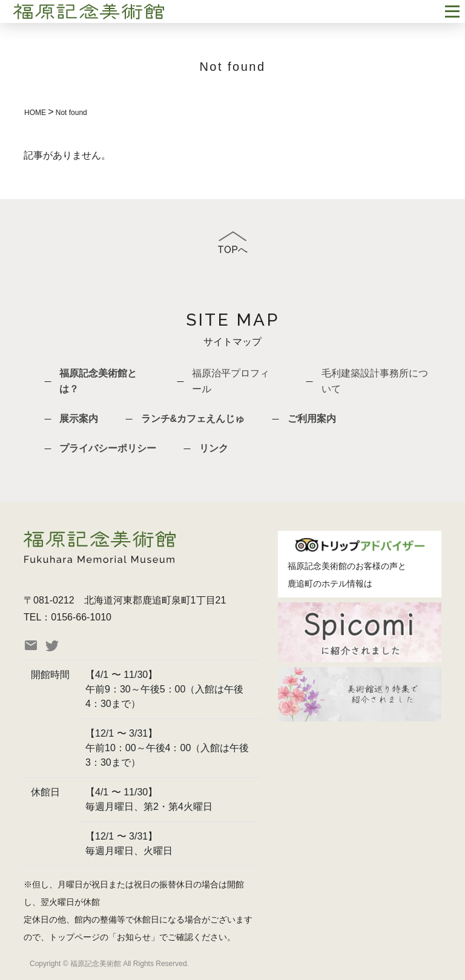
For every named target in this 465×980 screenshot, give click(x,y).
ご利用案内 (312, 419)
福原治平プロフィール (231, 381)
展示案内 (79, 419)
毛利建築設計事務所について (375, 381)
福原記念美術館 (317, 566)
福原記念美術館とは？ (98, 381)
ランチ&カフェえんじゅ (193, 419)
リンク (214, 448)
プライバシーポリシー (108, 448)
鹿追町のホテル (317, 584)
